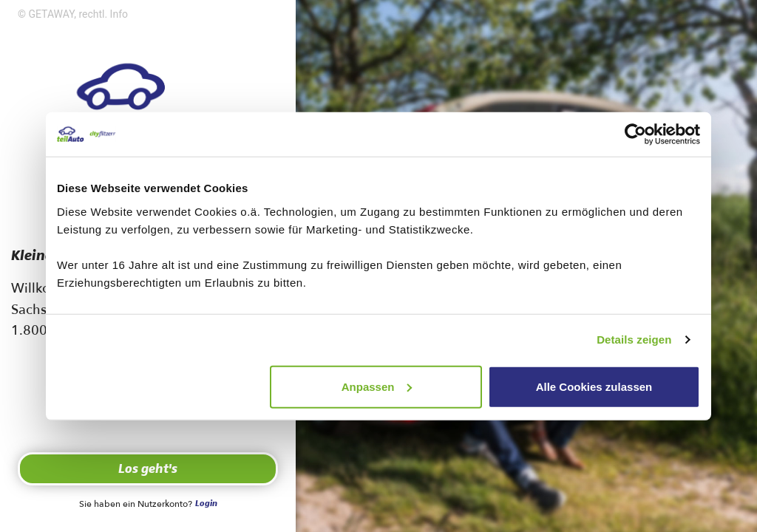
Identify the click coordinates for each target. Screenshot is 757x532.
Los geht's (148, 469)
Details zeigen (634, 340)
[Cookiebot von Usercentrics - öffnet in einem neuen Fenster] (635, 134)
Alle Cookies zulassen (594, 386)
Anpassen (377, 386)
